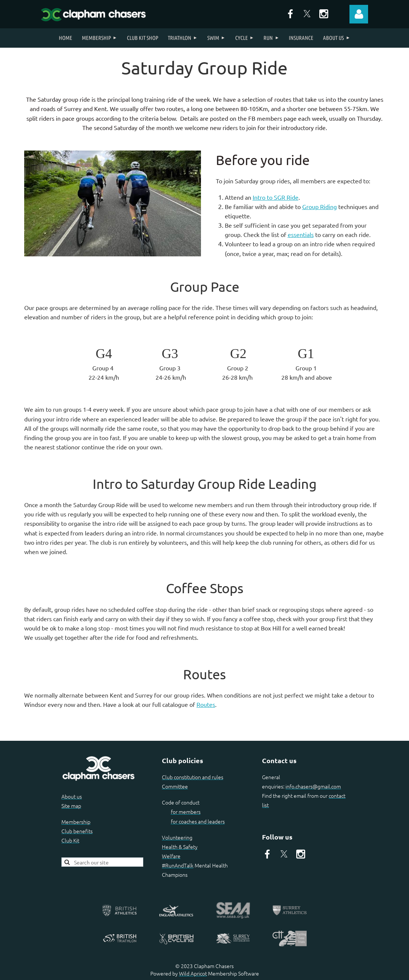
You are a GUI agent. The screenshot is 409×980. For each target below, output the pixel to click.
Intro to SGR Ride (276, 197)
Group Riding (319, 206)
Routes (206, 704)
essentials (301, 234)
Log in (359, 14)
